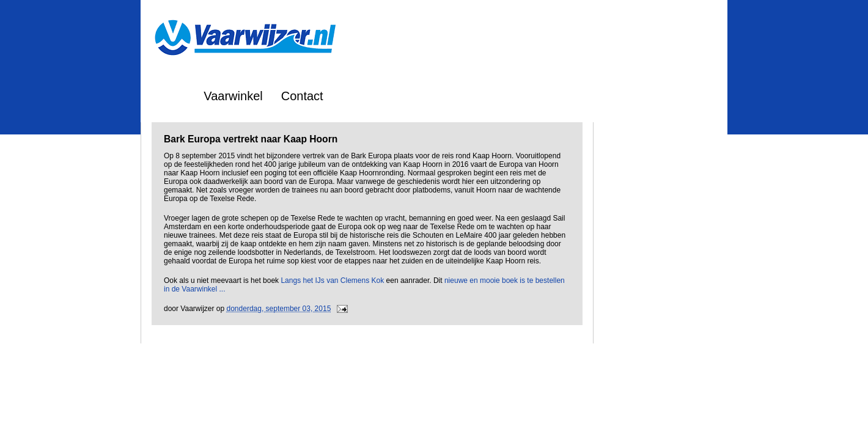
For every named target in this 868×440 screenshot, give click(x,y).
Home (169, 96)
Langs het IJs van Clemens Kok (332, 280)
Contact (302, 96)
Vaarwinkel (233, 96)
